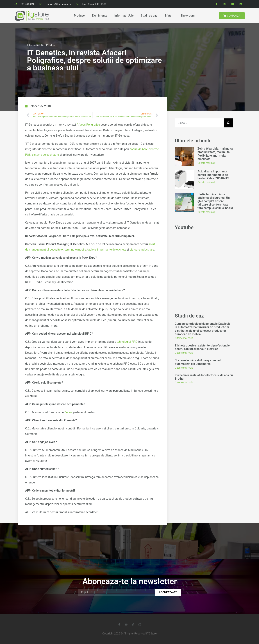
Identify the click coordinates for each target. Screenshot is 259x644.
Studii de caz (149, 16)
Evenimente (100, 16)
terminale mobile (75, 250)
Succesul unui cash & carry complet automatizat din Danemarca (198, 362)
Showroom (188, 16)
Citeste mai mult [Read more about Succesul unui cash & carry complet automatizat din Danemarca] (184, 368)
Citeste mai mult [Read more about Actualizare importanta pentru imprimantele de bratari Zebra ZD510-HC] (206, 182)
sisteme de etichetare (45, 155)
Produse (79, 16)
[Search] (228, 123)
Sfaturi (169, 16)
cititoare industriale (142, 250)
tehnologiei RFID (127, 342)
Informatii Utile (124, 16)
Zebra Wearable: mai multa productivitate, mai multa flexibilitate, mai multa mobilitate (215, 154)
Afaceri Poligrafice (88, 125)
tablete (92, 250)
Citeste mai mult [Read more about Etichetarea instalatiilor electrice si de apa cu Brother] (184, 382)
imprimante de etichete (112, 250)
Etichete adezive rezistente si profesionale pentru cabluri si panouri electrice (202, 347)
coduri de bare (139, 149)
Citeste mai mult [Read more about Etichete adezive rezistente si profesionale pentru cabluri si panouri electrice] (184, 353)
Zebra (68, 412)
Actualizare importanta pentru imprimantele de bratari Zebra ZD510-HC (213, 175)
